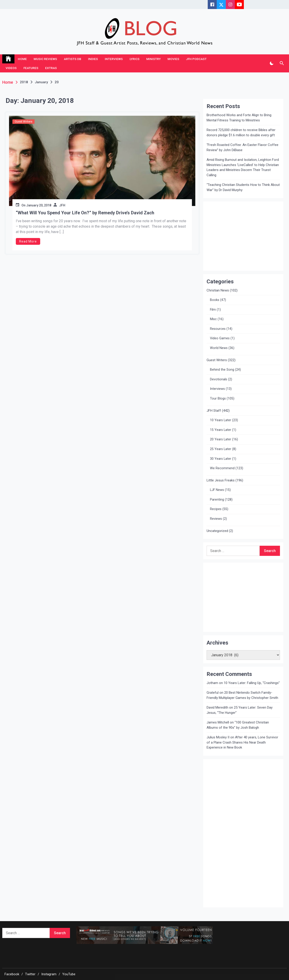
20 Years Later (221, 439)
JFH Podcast (196, 59)
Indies (93, 59)
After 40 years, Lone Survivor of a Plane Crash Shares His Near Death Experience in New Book (242, 742)
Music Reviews (45, 59)
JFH (62, 205)
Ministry (154, 59)
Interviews (114, 59)
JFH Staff (214, 411)
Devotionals (219, 379)
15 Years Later (221, 430)
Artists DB (73, 59)
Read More (28, 241)
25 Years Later (221, 449)
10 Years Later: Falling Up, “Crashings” (252, 683)
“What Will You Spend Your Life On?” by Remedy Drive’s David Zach (85, 213)
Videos (11, 68)
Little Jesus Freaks (221, 480)
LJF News (217, 490)
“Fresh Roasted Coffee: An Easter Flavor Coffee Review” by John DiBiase (242, 147)
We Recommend (222, 468)
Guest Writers (23, 121)
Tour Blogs (218, 399)
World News (219, 348)
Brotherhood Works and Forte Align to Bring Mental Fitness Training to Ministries (239, 118)
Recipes (216, 509)
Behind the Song (222, 370)
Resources (218, 329)
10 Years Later (221, 420)
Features (31, 68)
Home (22, 59)
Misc (213, 319)
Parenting (217, 500)
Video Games (220, 338)
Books (215, 300)
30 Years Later (221, 459)
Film (213, 310)
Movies (173, 59)
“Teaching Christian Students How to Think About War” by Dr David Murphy (243, 187)
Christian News (218, 290)
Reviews (216, 519)
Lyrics (135, 59)
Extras (51, 68)
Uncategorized (217, 531)
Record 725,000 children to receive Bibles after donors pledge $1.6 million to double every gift (241, 133)
